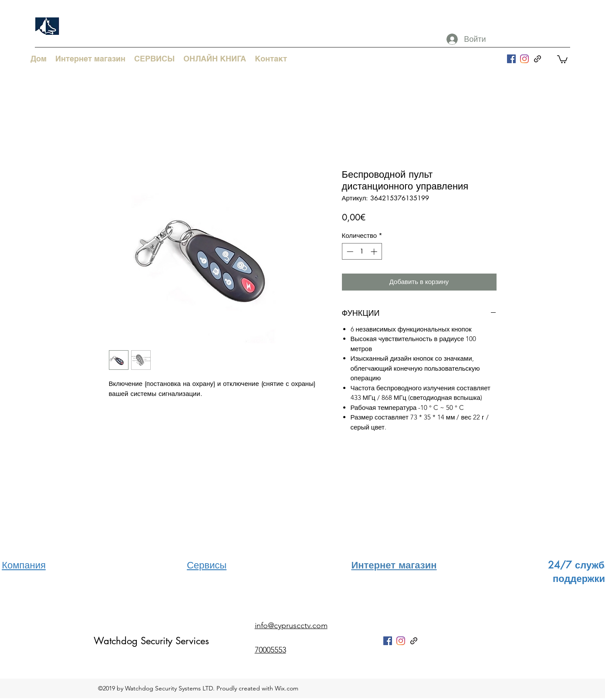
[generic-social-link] (537, 59)
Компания (24, 565)
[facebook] (511, 59)
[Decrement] (349, 252)
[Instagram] (524, 59)
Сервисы (207, 565)
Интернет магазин (394, 565)
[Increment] (375, 252)
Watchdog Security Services (151, 641)
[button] (562, 59)
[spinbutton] (362, 252)
